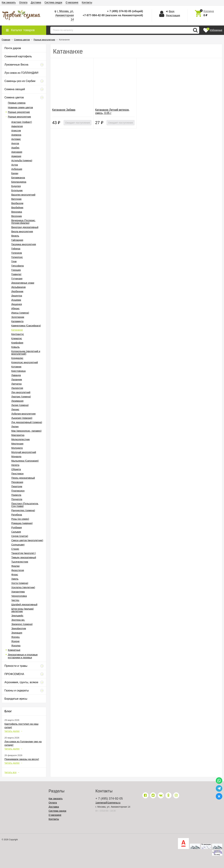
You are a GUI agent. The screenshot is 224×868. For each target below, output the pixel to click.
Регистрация (173, 15)
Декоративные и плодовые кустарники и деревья (23, 656)
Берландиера (19, 182)
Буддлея (16, 186)
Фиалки (15, 566)
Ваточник (16, 199)
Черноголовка (19, 596)
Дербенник (17, 291)
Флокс (15, 575)
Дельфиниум (18, 287)
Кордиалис (17, 358)
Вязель (15, 236)
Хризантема (18, 592)
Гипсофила (17, 266)
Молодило (17, 448)
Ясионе (15, 641)
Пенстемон (17, 474)
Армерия (16, 156)
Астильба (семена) (22, 160)
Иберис (15, 308)
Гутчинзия (17, 279)
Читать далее (12, 731)
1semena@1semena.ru (108, 803)
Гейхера (16, 249)
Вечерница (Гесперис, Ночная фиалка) (24, 222)
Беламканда (18, 178)
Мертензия (17, 444)
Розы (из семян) (20, 519)
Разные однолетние (19, 112)
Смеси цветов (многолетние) (27, 540)
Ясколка (16, 646)
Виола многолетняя (22, 232)
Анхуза (15, 143)
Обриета (16, 469)
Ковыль (15, 347)
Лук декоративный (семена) (27, 422)
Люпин (15, 427)
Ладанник (17, 380)
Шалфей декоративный (24, 605)
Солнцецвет (18, 545)
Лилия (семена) (20, 405)
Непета (15, 465)
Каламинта (17, 321)
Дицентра (17, 296)
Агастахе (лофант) (22, 122)
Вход (172, 11)
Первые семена (17, 103)
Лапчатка (16, 384)
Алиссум (16, 131)
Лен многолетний (21, 392)
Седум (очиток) (20, 536)
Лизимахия (17, 401)
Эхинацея (17, 633)
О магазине (72, 2)
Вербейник (17, 208)
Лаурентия (17, 388)
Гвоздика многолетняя (24, 244)
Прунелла (17, 499)
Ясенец (15, 637)
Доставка (36, 2)
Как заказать (9, 2)
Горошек (16, 270)
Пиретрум (17, 486)
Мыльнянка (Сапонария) (25, 461)
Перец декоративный (23, 478)
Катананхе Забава (64, 110)
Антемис (16, 139)
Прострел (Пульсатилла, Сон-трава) (25, 505)
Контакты (87, 2)
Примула (16, 495)
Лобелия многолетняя (23, 414)
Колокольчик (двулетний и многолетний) (26, 353)
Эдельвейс (17, 616)
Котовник (16, 367)
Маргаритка (18, 435)
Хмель (15, 579)
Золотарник (18, 317)
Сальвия (16, 532)
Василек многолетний (23, 195)
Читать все (11, 772)
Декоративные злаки (23, 283)
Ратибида (17, 515)
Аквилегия (17, 126)
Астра (15, 165)
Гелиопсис (17, 257)
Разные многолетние (19, 117)
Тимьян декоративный (24, 557)
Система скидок (53, 2)
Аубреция (17, 169)
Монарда (16, 456)
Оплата (23, 2)
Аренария (17, 152)
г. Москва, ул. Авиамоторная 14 (65, 15)
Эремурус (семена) (22, 624)
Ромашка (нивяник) (22, 523)
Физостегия (18, 570)
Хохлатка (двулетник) (23, 587)
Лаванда (16, 375)
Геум (14, 261)
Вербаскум (17, 203)
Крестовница (18, 371)
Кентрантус (18, 334)
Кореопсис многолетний (25, 362)
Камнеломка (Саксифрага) (26, 326)
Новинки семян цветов (20, 107)
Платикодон (18, 491)
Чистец (15, 600)
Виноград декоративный (25, 227)
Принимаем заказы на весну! (22, 759)
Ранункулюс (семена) (23, 510)
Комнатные (14, 650)
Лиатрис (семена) (21, 397)
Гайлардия (17, 240)
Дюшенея (17, 304)
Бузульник (17, 190)
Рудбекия (17, 528)
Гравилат (16, 274)
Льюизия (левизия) (22, 418)
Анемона (16, 135)
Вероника (17, 212)
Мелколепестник (20, 439)
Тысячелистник (20, 562)
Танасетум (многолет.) (24, 553)
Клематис (17, 338)
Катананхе (17, 330)
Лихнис (15, 409)
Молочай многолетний (24, 452)
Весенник (17, 216)
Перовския (17, 482)
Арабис (15, 148)
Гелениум (17, 253)
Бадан (15, 173)
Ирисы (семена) (20, 313)
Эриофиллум (19, 628)
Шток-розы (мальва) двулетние (23, 610)
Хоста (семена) (20, 583)
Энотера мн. (18, 620)
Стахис (15, 549)
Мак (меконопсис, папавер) (26, 431)
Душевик (16, 300)
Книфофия (17, 343)
